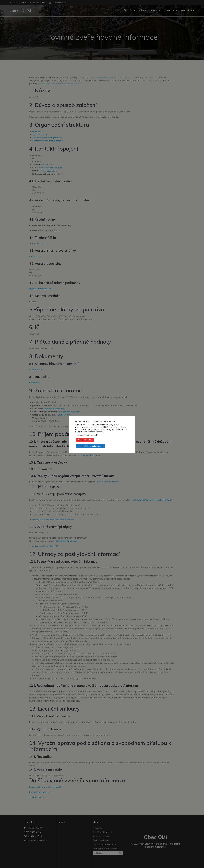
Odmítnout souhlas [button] (85, 440)
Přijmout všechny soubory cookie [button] (91, 446)
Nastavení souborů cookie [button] (87, 435)
